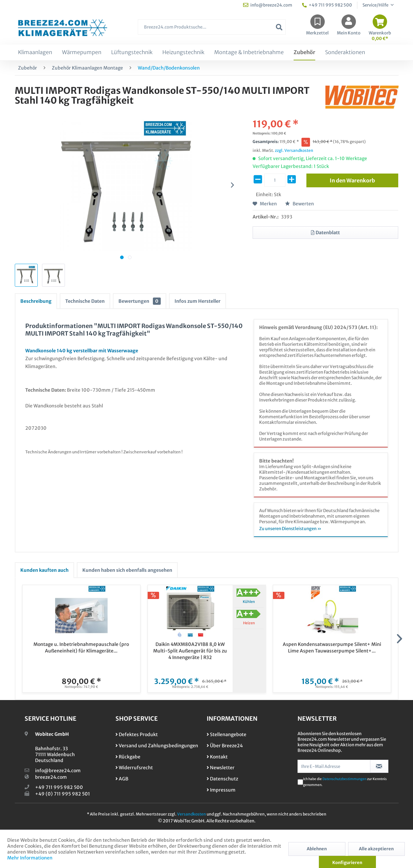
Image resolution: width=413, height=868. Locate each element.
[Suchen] (279, 27)
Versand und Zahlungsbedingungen (157, 746)
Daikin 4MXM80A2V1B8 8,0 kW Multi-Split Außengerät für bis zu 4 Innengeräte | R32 (190, 651)
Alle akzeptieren (376, 849)
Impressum (221, 790)
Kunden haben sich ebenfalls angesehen (127, 570)
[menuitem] (212, 30)
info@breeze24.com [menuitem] (268, 5)
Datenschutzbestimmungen (344, 779)
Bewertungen (140, 301)
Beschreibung (36, 301)
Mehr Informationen (30, 858)
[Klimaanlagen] (35, 52)
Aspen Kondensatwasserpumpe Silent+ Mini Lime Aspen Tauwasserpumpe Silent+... (332, 648)
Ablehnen (317, 849)
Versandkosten (192, 814)
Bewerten (299, 204)
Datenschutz (222, 779)
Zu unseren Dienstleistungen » (290, 529)
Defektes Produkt (137, 734)
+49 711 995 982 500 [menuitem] (327, 5)
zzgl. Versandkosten (294, 150)
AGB (122, 779)
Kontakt (217, 757)
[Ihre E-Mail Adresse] (334, 766)
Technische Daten (85, 301)
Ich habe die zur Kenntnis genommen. (345, 782)
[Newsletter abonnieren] (379, 766)
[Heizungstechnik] (183, 52)
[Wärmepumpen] (82, 52)
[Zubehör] (304, 52)
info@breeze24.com (58, 771)
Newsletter (221, 768)
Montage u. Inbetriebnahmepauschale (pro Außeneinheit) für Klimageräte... (81, 648)
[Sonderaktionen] (345, 52)
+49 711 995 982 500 (59, 787)
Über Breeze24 (225, 746)
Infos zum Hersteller (197, 301)
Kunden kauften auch (44, 570)
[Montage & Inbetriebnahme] (249, 52)
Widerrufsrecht (134, 768)
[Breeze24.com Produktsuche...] (212, 27)
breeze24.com (51, 777)
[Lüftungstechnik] (132, 52)
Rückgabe (128, 757)
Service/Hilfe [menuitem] (376, 5)
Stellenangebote (227, 734)
